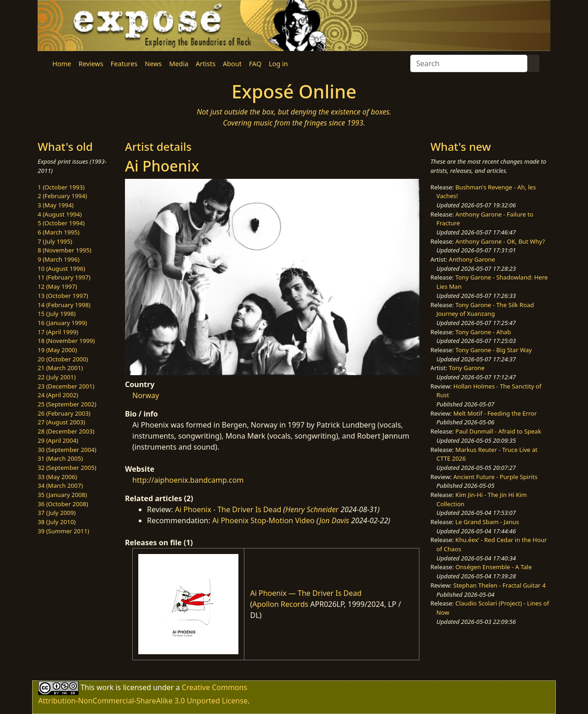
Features (124, 64)
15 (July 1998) (57, 314)
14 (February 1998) (64, 305)
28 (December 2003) (66, 431)
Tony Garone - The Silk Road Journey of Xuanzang (485, 309)
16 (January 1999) (62, 323)
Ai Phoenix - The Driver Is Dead (228, 509)
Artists (206, 64)
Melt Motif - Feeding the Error (495, 413)
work (105, 687)
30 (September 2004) (67, 450)
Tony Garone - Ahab (483, 332)
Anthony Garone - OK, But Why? (500, 241)
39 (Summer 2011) (63, 531)
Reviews (91, 64)
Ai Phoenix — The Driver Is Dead (306, 593)
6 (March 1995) (59, 232)
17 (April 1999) (58, 332)
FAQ (255, 64)
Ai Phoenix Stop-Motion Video (263, 520)
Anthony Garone (472, 259)
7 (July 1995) (55, 241)
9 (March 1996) (59, 259)
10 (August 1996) (61, 268)
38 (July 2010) (57, 522)
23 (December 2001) (66, 386)
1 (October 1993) (61, 187)
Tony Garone (467, 368)
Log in (278, 64)
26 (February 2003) (64, 413)
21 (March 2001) (60, 368)
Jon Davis (334, 520)
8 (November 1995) (65, 250)
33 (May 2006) (57, 477)
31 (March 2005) (60, 458)
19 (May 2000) (57, 350)
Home (62, 64)
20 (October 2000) (63, 359)
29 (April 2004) (58, 440)
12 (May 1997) (57, 286)
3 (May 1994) (56, 205)
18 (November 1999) (66, 341)
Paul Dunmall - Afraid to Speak (498, 431)
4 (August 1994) (60, 214)
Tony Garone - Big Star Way (493, 350)
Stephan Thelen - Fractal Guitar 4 (500, 585)
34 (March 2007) (60, 486)
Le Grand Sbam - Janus (487, 522)
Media (179, 64)
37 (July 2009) (57, 513)
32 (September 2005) (67, 468)
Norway (146, 395)
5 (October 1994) (61, 223)
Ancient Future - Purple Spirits (495, 477)
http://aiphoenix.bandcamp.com (188, 480)
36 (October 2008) (63, 504)
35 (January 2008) (62, 495)
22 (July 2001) (57, 377)
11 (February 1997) (64, 277)
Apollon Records (280, 604)
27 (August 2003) (61, 422)
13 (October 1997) (63, 296)
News (153, 64)
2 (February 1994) (62, 196)
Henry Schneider (312, 509)
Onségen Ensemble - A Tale (493, 567)
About (232, 64)
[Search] (469, 63)
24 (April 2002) (58, 395)
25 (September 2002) (67, 404)
